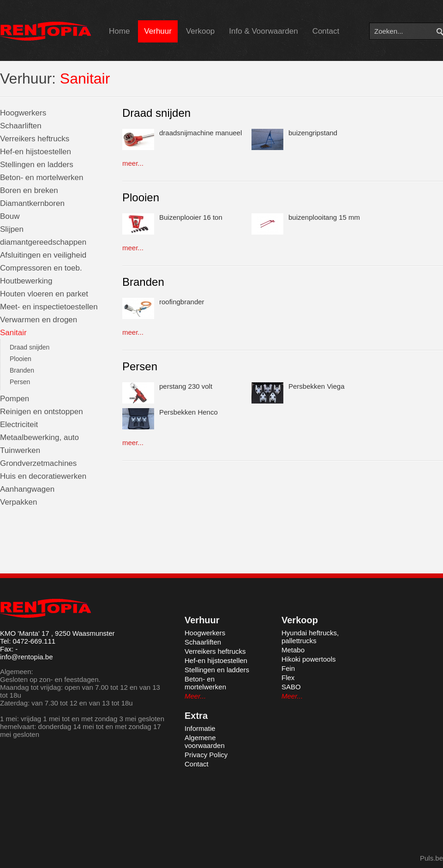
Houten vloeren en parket (44, 294)
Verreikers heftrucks (35, 139)
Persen (20, 382)
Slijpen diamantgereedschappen (43, 236)
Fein (288, 668)
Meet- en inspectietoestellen (49, 307)
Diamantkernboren (32, 203)
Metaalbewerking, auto (39, 437)
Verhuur (158, 31)
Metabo (293, 650)
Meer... (195, 696)
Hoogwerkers (23, 113)
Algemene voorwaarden (205, 741)
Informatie (200, 728)
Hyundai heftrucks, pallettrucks (310, 637)
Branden (22, 370)
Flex (288, 678)
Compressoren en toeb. (41, 268)
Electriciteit (19, 425)
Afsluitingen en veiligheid (43, 255)
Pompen (15, 399)
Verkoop (200, 31)
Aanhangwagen (27, 489)
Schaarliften (21, 126)
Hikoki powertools (309, 659)
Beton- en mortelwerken (42, 178)
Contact (326, 31)
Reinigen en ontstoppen (42, 412)
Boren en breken (29, 190)
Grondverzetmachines (38, 463)
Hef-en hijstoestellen (36, 152)
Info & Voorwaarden (263, 31)
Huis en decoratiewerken (43, 476)
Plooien (21, 359)
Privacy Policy (206, 755)
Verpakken (18, 502)
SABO (291, 687)
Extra (196, 716)
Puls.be (431, 858)
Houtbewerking (26, 281)
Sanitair (13, 333)
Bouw (10, 216)
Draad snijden (30, 347)
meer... (133, 163)
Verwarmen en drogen (39, 320)
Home (119, 31)
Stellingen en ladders (37, 165)
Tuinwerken (20, 450)
